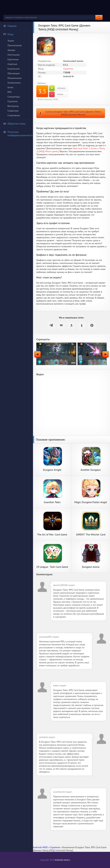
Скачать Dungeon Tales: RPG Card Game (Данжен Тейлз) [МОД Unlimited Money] (73, 113)
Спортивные (14, 115)
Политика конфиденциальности (18, 134)
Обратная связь (14, 124)
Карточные (13, 59)
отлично (57, 88)
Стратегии (12, 101)
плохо (56, 94)
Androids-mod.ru (62, 860)
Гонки (10, 87)
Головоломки (14, 83)
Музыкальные (14, 78)
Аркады (11, 50)
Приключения (15, 45)
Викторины (13, 106)
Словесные (13, 111)
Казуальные (14, 69)
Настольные (14, 55)
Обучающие (14, 73)
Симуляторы (14, 97)
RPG (10, 92)
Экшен (11, 41)
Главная (10, 26)
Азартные (12, 64)
